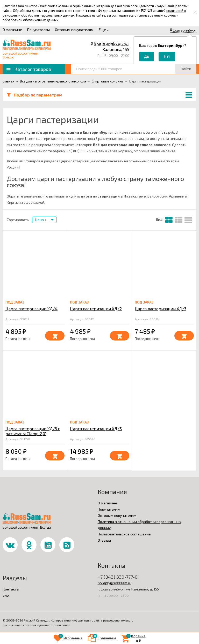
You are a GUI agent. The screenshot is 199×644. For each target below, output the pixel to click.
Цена (41, 220)
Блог (6, 595)
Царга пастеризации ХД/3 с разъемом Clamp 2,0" (33, 431)
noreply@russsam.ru (115, 583)
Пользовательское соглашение (124, 534)
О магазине (12, 30)
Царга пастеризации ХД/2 (96, 309)
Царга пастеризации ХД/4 (31, 309)
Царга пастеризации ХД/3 (161, 309)
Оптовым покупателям (74, 30)
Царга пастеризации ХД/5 (96, 429)
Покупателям (38, 30)
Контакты (11, 589)
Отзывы (104, 540)
